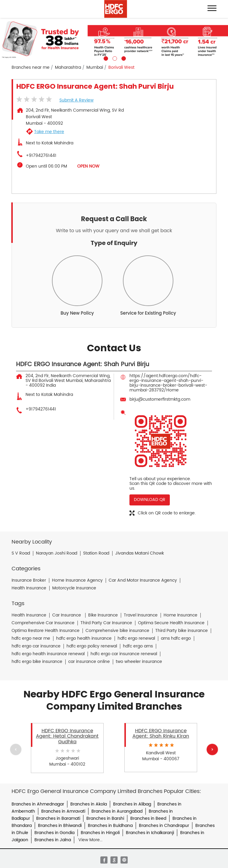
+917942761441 (41, 156)
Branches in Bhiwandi (60, 826)
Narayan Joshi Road (57, 553)
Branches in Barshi (105, 818)
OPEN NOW (88, 166)
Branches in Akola (89, 804)
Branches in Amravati (63, 811)
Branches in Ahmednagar (38, 804)
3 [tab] (123, 58)
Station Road (96, 553)
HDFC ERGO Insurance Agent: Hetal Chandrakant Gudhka (67, 736)
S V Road (21, 553)
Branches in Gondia (54, 833)
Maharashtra (68, 68)
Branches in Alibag (132, 804)
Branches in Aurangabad (117, 811)
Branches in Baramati (58, 818)
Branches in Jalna (53, 840)
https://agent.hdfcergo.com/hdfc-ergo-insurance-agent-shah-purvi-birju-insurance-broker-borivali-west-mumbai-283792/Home (168, 383)
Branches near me (31, 68)
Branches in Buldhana (110, 826)
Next (212, 750)
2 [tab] (114, 58)
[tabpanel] (114, 39)
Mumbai (95, 68)
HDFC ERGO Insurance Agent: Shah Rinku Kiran (161, 733)
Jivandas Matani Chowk (140, 553)
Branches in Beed (148, 818)
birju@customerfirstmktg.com (160, 399)
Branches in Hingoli (100, 833)
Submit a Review (76, 100)
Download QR (150, 500)
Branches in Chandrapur (164, 826)
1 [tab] (105, 58)
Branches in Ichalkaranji (150, 833)
